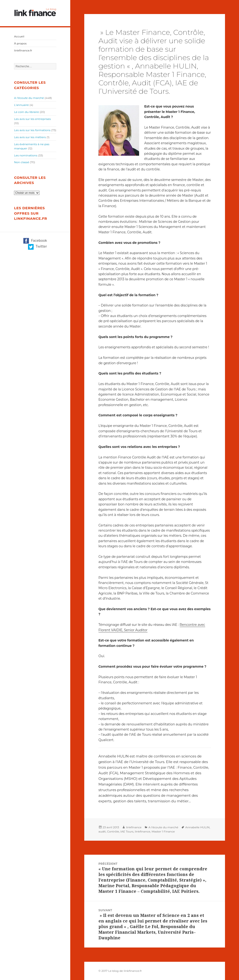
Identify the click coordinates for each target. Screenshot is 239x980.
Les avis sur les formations (32, 130)
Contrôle (113, 831)
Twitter (37, 247)
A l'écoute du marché (29, 98)
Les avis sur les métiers (30, 137)
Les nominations (26, 155)
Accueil (19, 36)
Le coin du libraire (26, 112)
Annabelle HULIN (197, 827)
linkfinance (134, 827)
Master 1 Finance (163, 831)
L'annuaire (21, 105)
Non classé (21, 162)
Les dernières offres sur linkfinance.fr (30, 213)
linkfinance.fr (23, 50)
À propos (20, 43)
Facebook (35, 241)
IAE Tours (127, 831)
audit (102, 831)
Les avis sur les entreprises (32, 119)
